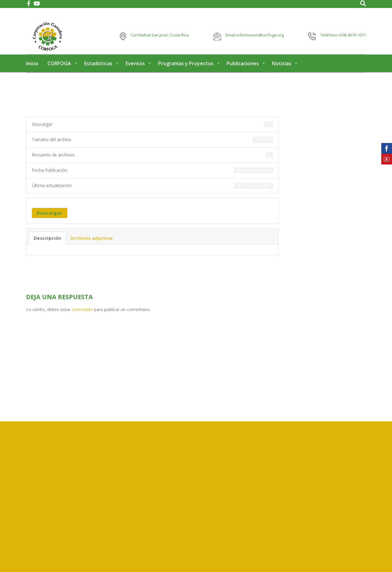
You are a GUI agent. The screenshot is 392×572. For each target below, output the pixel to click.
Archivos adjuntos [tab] (92, 248)
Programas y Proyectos (186, 73)
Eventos (135, 73)
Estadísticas (98, 73)
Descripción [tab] (48, 248)
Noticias (282, 73)
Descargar (50, 223)
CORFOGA (59, 73)
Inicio (32, 73)
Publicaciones (243, 73)
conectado (82, 319)
